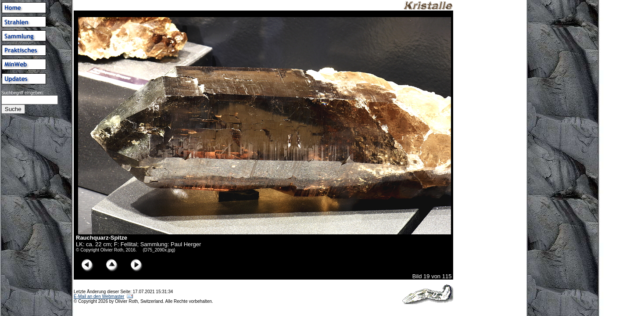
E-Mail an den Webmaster (99, 296)
